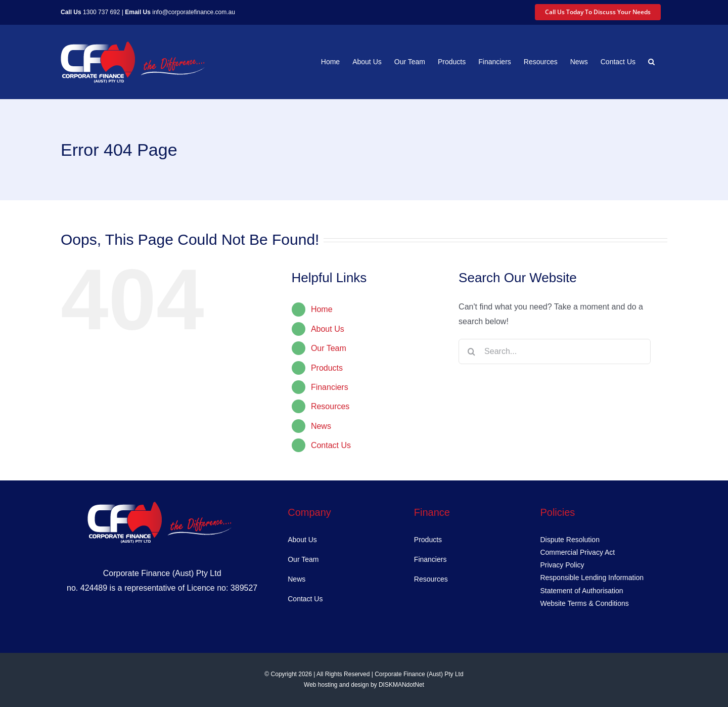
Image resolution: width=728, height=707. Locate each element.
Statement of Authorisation (581, 591)
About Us (328, 329)
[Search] (471, 351)
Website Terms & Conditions (584, 603)
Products (327, 368)
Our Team (329, 348)
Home (322, 309)
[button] (651, 62)
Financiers (330, 387)
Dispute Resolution (570, 540)
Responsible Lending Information (592, 578)
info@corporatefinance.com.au (194, 12)
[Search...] (555, 351)
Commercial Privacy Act (577, 552)
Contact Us (331, 445)
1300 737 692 (101, 12)
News (321, 426)
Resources (330, 406)
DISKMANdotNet (401, 685)
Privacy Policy (562, 565)
